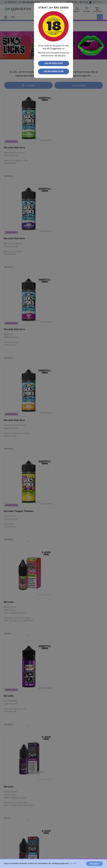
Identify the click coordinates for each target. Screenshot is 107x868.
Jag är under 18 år (54, 71)
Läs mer (73, 863)
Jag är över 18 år (53, 63)
